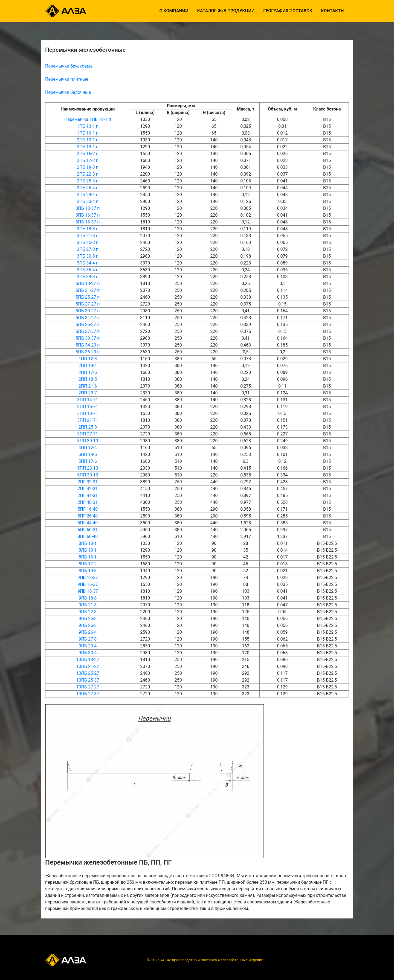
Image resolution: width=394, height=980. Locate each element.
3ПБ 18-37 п (88, 222)
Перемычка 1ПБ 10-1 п (88, 119)
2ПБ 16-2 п (88, 154)
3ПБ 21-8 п (88, 236)
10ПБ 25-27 (88, 673)
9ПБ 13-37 (88, 578)
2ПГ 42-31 (88, 489)
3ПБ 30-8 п (88, 256)
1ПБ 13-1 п (88, 126)
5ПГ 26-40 (88, 516)
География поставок (288, 11)
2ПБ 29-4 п (88, 195)
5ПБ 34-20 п (88, 345)
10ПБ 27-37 (88, 694)
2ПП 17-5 (88, 372)
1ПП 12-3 (88, 359)
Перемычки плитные (67, 79)
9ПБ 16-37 (88, 584)
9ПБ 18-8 (88, 598)
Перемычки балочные (68, 92)
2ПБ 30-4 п (88, 201)
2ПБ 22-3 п (88, 174)
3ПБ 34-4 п (88, 263)
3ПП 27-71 (88, 434)
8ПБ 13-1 (88, 550)
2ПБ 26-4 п (88, 188)
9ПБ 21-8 (88, 605)
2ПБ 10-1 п (88, 140)
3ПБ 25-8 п (88, 242)
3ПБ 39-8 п (88, 277)
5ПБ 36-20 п (88, 352)
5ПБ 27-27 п (88, 304)
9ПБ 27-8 (88, 639)
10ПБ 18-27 (88, 660)
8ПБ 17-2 (88, 564)
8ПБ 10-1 (88, 543)
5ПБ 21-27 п (88, 290)
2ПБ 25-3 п (88, 181)
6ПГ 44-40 (88, 523)
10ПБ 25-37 (88, 680)
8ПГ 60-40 (88, 536)
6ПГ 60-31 (88, 530)
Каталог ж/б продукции (226, 11)
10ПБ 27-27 (88, 687)
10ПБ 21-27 (88, 666)
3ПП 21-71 (88, 420)
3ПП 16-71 (88, 407)
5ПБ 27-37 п (88, 331)
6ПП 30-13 (88, 475)
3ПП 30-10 (88, 441)
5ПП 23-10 (88, 468)
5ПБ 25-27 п (88, 297)
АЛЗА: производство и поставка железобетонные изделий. (212, 960)
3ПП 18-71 (88, 413)
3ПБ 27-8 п (88, 249)
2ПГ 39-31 (88, 482)
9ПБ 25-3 (88, 619)
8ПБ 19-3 (88, 571)
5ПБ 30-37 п (88, 338)
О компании (174, 11)
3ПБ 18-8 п (88, 229)
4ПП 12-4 (88, 448)
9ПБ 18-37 (88, 591)
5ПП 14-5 (88, 454)
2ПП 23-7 (88, 393)
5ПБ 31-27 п (88, 318)
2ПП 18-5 (88, 379)
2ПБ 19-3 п (88, 167)
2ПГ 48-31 (88, 502)
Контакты (333, 11)
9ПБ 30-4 (88, 653)
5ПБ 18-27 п (88, 283)
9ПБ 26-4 (88, 632)
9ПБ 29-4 (88, 646)
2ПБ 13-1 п (88, 147)
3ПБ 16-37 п (88, 215)
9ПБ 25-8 (88, 625)
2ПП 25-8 (88, 427)
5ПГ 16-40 (88, 509)
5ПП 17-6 (88, 461)
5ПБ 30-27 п (88, 311)
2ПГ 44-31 (88, 495)
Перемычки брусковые (69, 66)
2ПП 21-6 (88, 386)
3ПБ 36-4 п (88, 270)
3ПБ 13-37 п (88, 208)
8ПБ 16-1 (88, 557)
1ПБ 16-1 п (88, 133)
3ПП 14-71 (88, 400)
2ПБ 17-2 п (88, 160)
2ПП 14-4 (88, 366)
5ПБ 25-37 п (88, 325)
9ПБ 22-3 (88, 612)
